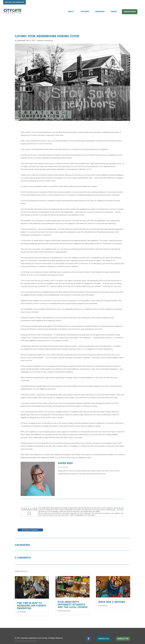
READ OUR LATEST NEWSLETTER (15, 2)
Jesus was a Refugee (112, 595)
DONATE (114, 13)
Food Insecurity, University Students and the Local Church (72, 597)
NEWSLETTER (123, 631)
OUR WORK (85, 13)
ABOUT (71, 13)
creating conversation (45, 33)
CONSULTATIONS (130, 13)
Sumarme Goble (65, 604)
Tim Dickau (23, 605)
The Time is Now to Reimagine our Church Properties (31, 598)
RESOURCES (100, 13)
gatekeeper (21, 33)
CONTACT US (103, 631)
